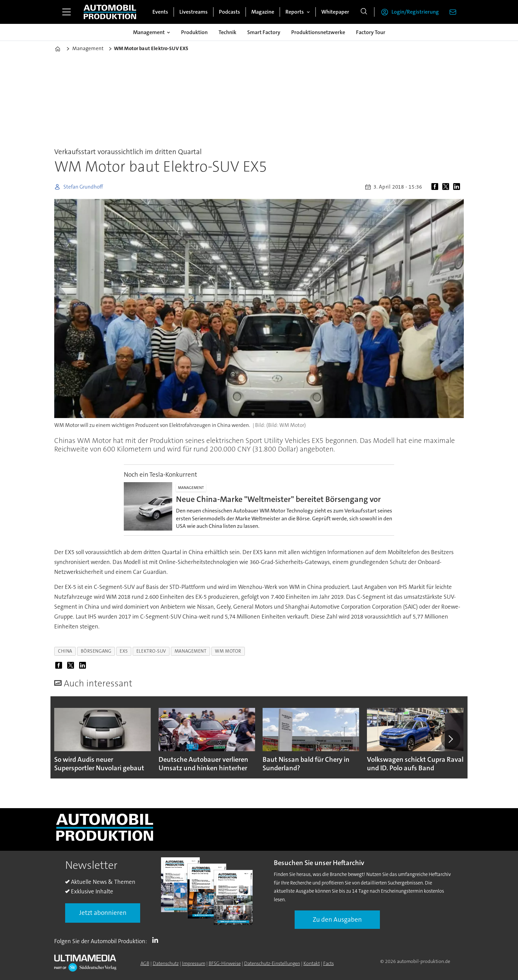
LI (157, 940)
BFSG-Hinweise (225, 963)
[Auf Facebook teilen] (436, 187)
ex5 (124, 651)
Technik (227, 32)
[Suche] (364, 12)
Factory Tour (371, 32)
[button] (450, 739)
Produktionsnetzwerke (318, 32)
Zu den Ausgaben (337, 919)
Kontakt (312, 963)
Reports (295, 12)
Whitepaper (335, 12)
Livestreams (194, 12)
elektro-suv (151, 651)
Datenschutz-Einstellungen (272, 963)
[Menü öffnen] (66, 12)
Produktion (194, 32)
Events (160, 12)
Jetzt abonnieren (103, 913)
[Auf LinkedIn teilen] (458, 187)
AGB (145, 963)
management (190, 651)
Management (149, 32)
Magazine (263, 12)
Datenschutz (166, 963)
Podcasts (230, 12)
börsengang (96, 651)
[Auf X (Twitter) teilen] (447, 187)
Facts (329, 963)
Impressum (194, 963)
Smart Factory (264, 32)
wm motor (228, 651)
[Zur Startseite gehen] (110, 12)
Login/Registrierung (415, 12)
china (65, 651)
